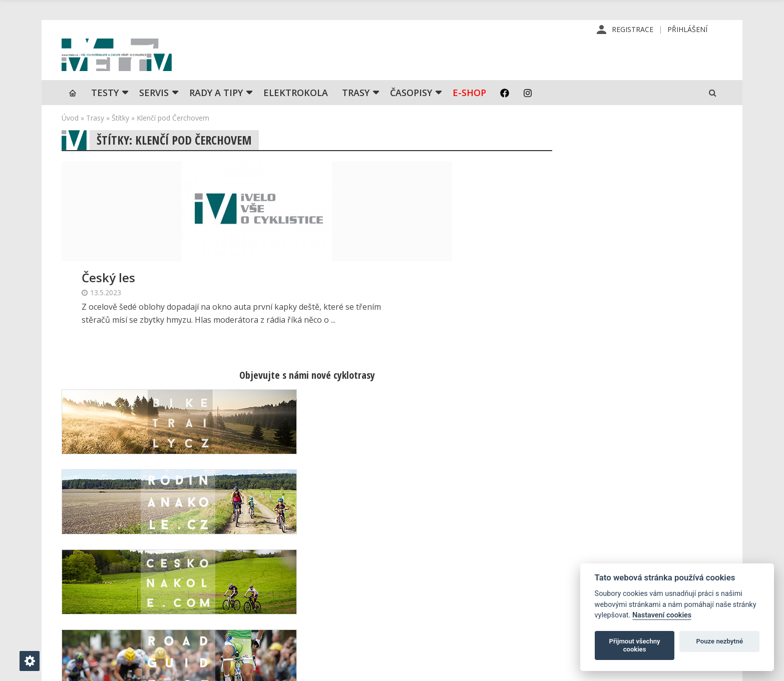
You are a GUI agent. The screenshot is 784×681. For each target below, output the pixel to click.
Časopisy (411, 113)
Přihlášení (687, 30)
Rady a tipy (216, 113)
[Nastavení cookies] (30, 661)
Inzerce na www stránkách (475, 598)
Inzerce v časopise (461, 582)
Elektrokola (296, 113)
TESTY (105, 113)
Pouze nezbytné (720, 641)
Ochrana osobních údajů (470, 630)
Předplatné (448, 566)
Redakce (444, 550)
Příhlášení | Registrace (625, 550)
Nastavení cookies (662, 615)
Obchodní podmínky (463, 614)
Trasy (356, 113)
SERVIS (154, 113)
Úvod (70, 138)
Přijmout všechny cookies (635, 645)
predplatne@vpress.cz (332, 606)
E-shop (469, 113)
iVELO (147, 66)
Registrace (633, 30)
